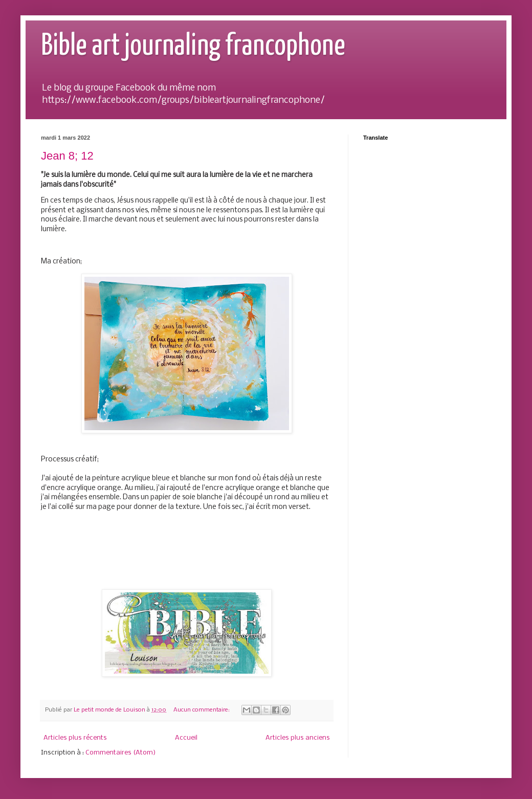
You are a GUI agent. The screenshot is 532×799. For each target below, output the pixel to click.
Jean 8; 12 (67, 156)
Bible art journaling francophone (193, 47)
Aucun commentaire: (202, 710)
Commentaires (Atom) (120, 753)
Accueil (186, 738)
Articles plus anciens (298, 738)
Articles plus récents (75, 738)
